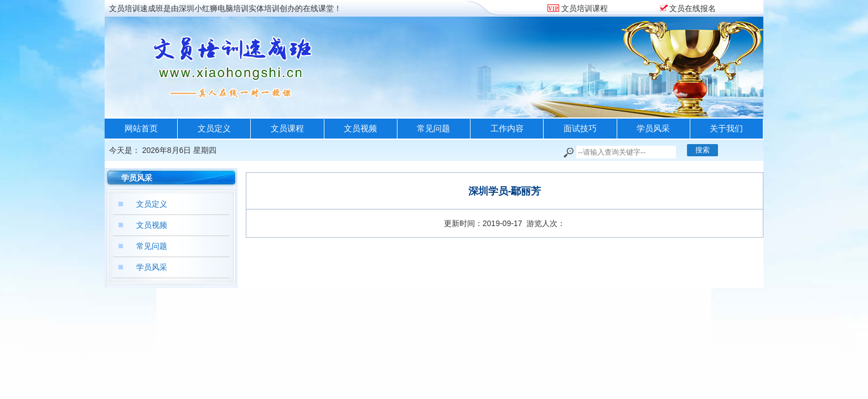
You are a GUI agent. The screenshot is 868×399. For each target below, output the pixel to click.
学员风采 (653, 128)
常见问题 (433, 128)
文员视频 (360, 128)
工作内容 (507, 128)
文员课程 (287, 128)
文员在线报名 (693, 8)
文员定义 (214, 128)
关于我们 (726, 128)
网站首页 (141, 128)
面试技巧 (580, 128)
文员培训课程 (583, 8)
